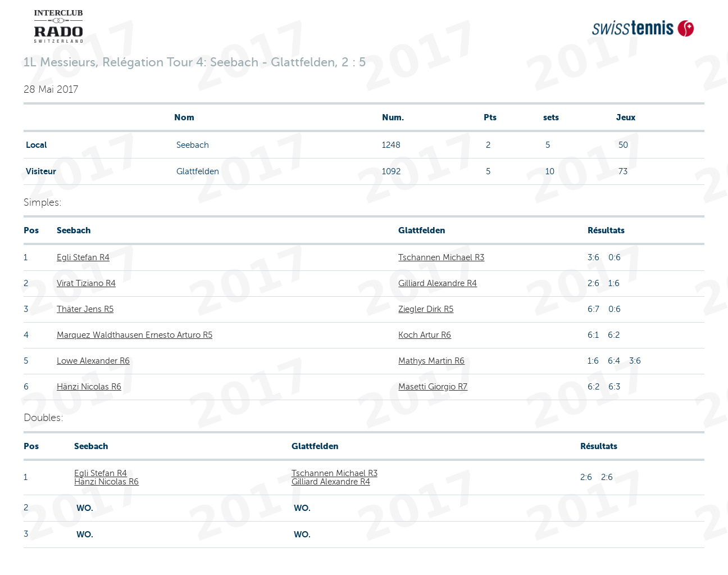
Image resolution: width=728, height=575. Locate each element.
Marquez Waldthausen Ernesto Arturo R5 (135, 335)
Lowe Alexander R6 (93, 361)
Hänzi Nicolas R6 (89, 387)
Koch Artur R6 (425, 335)
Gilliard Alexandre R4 (438, 283)
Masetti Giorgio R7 (433, 387)
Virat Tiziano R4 (86, 283)
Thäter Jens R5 (85, 309)
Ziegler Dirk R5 (426, 309)
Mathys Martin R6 (431, 361)
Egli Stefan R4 (83, 257)
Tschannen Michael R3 (441, 257)
